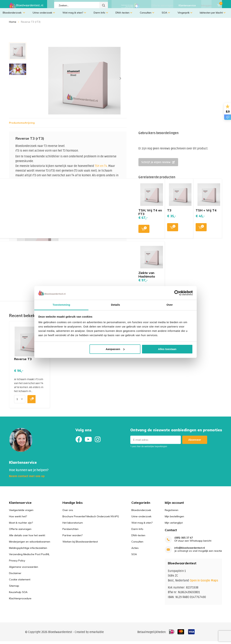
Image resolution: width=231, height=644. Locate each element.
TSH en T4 (101, 169)
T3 (169, 213)
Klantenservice (187, 5)
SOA (166, 15)
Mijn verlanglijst (174, 525)
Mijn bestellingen (174, 519)
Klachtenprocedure (20, 601)
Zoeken (104, 5)
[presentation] (120, 81)
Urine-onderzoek (44, 15)
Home (13, 25)
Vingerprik (185, 15)
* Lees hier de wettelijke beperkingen (149, 449)
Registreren (172, 513)
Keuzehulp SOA (18, 595)
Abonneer (195, 442)
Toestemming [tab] (61, 305)
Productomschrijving (22, 125)
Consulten (147, 15)
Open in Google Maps (204, 583)
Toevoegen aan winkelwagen (99, 251)
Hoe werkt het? (18, 519)
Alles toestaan (167, 349)
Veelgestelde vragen (21, 513)
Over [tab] (170, 305)
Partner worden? (72, 538)
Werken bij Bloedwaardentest (80, 544)
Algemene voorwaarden (24, 570)
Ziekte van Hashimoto (147, 277)
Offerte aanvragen (162, 5)
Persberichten (70, 532)
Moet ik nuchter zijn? (21, 525)
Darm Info (101, 15)
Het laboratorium (73, 525)
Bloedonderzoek (14, 15)
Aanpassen (115, 349)
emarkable (97, 635)
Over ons (68, 513)
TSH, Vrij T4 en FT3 (150, 215)
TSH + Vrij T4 (206, 213)
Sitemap (14, 588)
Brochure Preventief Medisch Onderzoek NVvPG (91, 519)
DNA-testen (124, 15)
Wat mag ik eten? (74, 15)
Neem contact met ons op (27, 479)
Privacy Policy (17, 563)
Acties (135, 551)
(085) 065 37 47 (184, 540)
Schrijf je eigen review (158, 165)
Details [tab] (115, 305)
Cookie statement (20, 582)
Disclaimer (15, 576)
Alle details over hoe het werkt (27, 538)
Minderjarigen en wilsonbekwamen (30, 544)
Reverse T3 (23, 362)
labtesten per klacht (213, 15)
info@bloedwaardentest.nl (190, 551)
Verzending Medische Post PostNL (29, 557)
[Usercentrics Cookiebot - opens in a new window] (177, 293)
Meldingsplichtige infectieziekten (28, 551)
